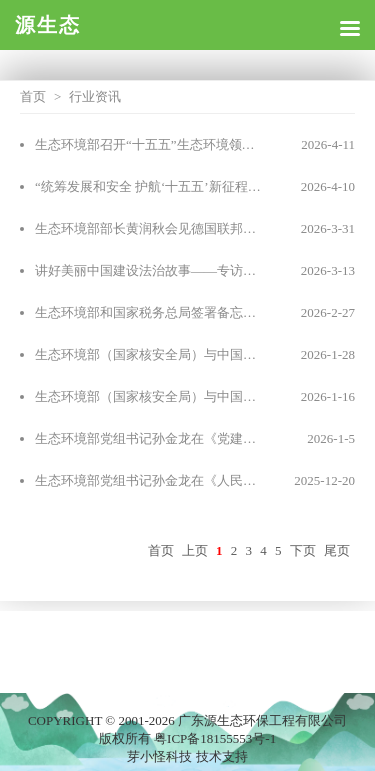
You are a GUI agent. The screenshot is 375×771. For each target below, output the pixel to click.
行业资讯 (95, 96)
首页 (33, 96)
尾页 (337, 550)
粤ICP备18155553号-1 (215, 738)
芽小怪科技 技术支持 (187, 756)
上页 (195, 550)
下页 (303, 550)
